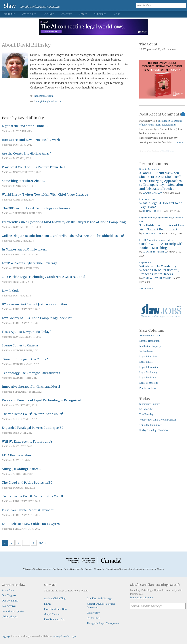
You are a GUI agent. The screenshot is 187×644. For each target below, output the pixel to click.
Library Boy (93, 613)
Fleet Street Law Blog (56, 609)
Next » (43, 543)
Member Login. (70, 636)
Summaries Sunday (150, 404)
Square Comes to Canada (20, 345)
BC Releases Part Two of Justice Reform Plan (34, 304)
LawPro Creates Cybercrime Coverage (29, 263)
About (83, 14)
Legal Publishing (148, 377)
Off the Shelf (94, 618)
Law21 (48, 604)
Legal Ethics (145, 262)
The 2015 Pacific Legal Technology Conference (36, 208)
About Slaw (8, 590)
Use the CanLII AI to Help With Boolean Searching (161, 246)
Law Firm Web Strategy (99, 598)
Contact (67, 14)
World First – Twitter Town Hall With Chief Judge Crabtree (45, 194)
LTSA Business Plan (16, 455)
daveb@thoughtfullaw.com (48, 101)
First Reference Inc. (54, 619)
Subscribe (100, 14)
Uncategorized (166, 240)
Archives (49, 14)
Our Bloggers (9, 595)
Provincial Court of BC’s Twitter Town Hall (33, 167)
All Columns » (146, 289)
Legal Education (147, 218)
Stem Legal (57, 636)
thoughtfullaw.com (44, 96)
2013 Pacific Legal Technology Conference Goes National (44, 277)
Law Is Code (11, 291)
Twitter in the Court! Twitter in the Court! (32, 414)
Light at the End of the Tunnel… (25, 126)
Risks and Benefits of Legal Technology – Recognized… (43, 400)
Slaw (10, 6)
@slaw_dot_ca (10, 616)
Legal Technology (149, 383)
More (117, 14)
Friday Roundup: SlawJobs (154, 430)
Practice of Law (147, 199)
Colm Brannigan (152, 193)
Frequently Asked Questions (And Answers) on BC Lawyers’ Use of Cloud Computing (64, 222)
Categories (29, 14)
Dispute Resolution (149, 169)
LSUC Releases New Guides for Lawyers (31, 524)
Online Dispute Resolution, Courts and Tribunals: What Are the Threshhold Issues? (63, 236)
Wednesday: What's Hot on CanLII (158, 420)
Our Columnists (10, 601)
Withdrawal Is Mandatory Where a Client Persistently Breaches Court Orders (159, 270)
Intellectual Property (150, 346)
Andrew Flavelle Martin (157, 278)
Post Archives (9, 606)
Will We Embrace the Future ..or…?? (27, 441)
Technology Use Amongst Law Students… (32, 373)
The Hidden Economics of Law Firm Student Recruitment (162, 227)
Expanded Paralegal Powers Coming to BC (33, 428)
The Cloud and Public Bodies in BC (27, 483)
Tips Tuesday (146, 414)
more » (180, 142)
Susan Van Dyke (152, 233)
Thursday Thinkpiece (150, 425)
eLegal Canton (52, 614)
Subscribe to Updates (13, 611)
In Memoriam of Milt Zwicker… (25, 249)
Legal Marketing (164, 218)
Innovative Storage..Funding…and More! (31, 387)
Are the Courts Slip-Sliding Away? (26, 153)
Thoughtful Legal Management (103, 623)
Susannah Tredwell (155, 252)
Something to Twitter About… (23, 181)
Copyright (6, 636)
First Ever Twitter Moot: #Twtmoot (28, 510)
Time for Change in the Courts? (25, 359)
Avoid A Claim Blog (55, 598)
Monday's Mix (147, 409)
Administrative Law (150, 336)
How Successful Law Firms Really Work (31, 140)
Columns (9, 14)
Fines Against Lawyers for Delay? (26, 332)
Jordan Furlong (152, 211)
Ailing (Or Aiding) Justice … (22, 469)
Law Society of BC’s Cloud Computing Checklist (37, 318)
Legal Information (148, 240)
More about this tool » (142, 597)
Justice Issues (146, 351)
